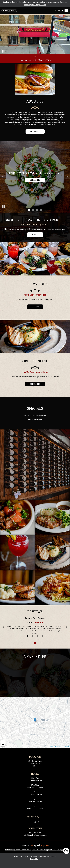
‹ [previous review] (3, 626)
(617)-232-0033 (35, 833)
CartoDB (67, 747)
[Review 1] (28, 636)
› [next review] (67, 626)
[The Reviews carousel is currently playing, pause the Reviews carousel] (35, 643)
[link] (35, 720)
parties (35, 235)
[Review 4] (42, 636)
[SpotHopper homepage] (40, 845)
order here (35, 384)
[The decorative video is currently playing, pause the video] (3, 51)
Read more (33, 132)
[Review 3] (38, 636)
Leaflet (51, 747)
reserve (33, 307)
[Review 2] (33, 636)
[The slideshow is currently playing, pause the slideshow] (3, 207)
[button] (29, 210)
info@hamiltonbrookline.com (35, 835)
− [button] (3, 745)
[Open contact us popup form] (66, 849)
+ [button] (3, 741)
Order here (35, 180)
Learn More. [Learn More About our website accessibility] (35, 859)
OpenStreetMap (59, 747)
